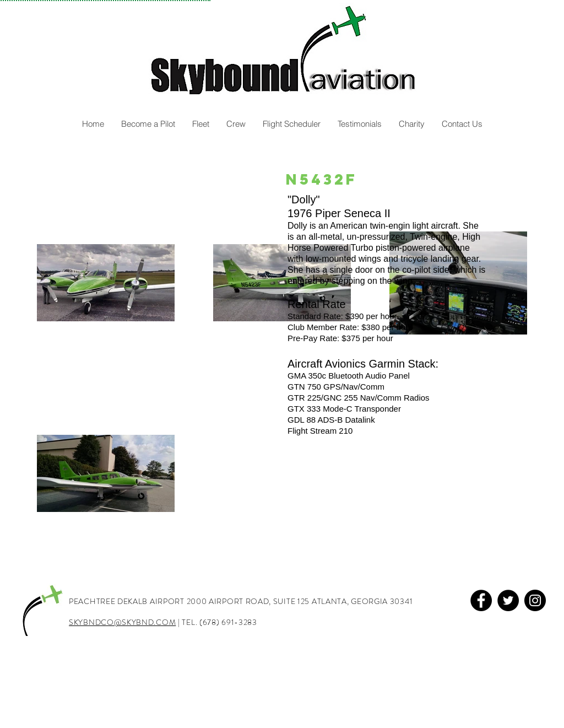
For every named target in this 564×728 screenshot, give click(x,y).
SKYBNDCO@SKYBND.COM (122, 622)
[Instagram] (535, 600)
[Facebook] (481, 600)
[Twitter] (508, 600)
